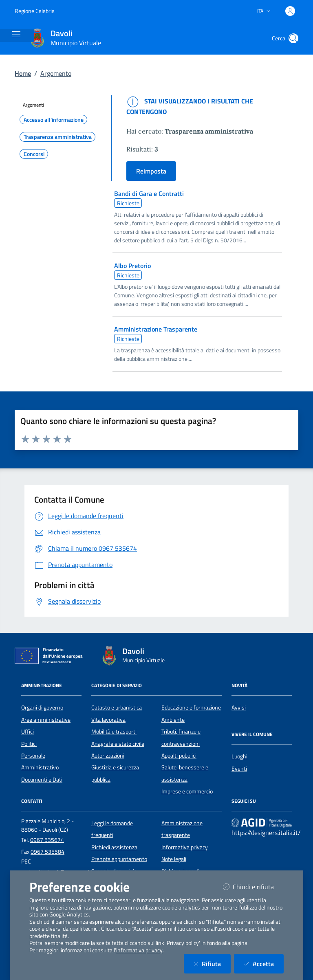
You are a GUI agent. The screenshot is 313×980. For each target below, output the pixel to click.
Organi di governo (42, 708)
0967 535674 (47, 840)
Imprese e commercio (187, 791)
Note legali (174, 859)
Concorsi (34, 154)
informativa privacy (139, 950)
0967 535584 (47, 852)
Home (23, 73)
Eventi (239, 769)
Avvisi (239, 708)
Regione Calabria (35, 11)
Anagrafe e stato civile (118, 744)
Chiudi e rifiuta (253, 887)
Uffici (28, 732)
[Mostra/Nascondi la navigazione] (16, 34)
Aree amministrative (46, 720)
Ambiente (173, 720)
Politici (29, 744)
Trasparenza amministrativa (58, 137)
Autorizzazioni (108, 756)
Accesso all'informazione (54, 120)
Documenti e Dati (42, 780)
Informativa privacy (185, 847)
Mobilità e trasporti (114, 732)
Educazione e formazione (191, 708)
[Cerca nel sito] (293, 38)
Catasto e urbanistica (117, 708)
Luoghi (239, 756)
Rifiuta (212, 964)
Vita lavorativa (108, 720)
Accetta (264, 964)
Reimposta (151, 171)
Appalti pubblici (179, 756)
